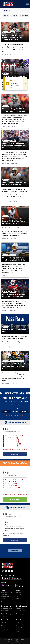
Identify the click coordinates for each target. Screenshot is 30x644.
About (18, 622)
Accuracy (19, 626)
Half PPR (18, 594)
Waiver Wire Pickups (7, 592)
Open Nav (28, 3)
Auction (6, 16)
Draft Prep (14, 16)
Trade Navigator (20, 614)
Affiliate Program (21, 624)
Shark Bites (4, 602)
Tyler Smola (5, 55)
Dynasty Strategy (6, 614)
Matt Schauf (5, 90)
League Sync (5, 616)
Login (17, 632)
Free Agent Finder (21, 612)
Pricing (18, 630)
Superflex (19, 598)
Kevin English (6, 163)
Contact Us (19, 628)
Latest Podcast (5, 600)
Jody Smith (5, 275)
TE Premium (19, 600)
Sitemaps (20, 642)
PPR (17, 596)
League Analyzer (21, 616)
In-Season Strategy (6, 608)
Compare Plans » (15, 551)
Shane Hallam (6, 239)
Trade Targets (5, 594)
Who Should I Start (21, 610)
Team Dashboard (21, 608)
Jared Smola (6, 126)
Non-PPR (18, 592)
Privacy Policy (12, 642)
